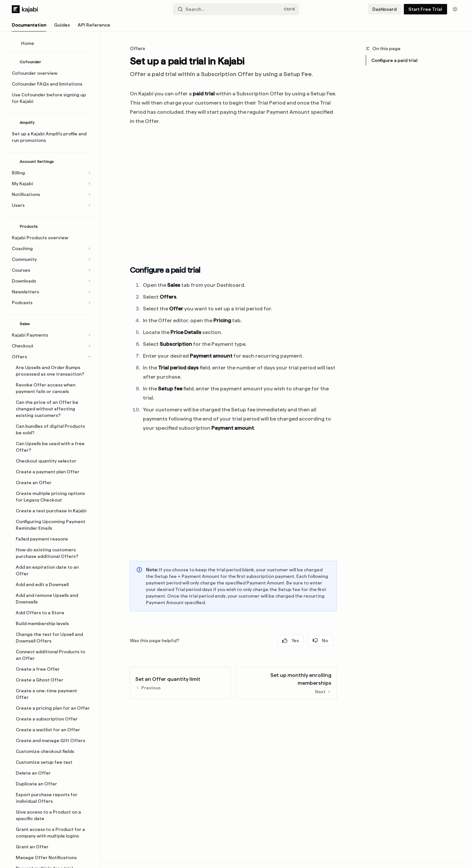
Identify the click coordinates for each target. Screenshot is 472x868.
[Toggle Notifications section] (50, 194)
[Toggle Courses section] (50, 270)
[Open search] (236, 9)
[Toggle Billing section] (50, 173)
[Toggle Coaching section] (50, 248)
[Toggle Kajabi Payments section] (50, 335)
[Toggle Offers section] (50, 357)
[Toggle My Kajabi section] (50, 184)
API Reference (94, 27)
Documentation (29, 27)
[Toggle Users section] (50, 205)
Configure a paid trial (394, 60)
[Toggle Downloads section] (50, 281)
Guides (62, 27)
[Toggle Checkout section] (50, 346)
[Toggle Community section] (50, 259)
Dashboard (384, 9)
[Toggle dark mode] (455, 9)
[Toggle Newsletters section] (50, 292)
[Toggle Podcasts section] (50, 303)
